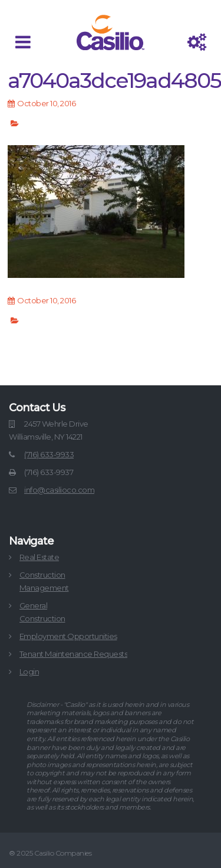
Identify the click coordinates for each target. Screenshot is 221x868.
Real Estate (39, 557)
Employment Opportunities (68, 636)
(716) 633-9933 (49, 454)
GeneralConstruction (42, 612)
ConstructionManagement (44, 581)
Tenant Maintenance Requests (74, 654)
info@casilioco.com (59, 490)
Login (29, 672)
